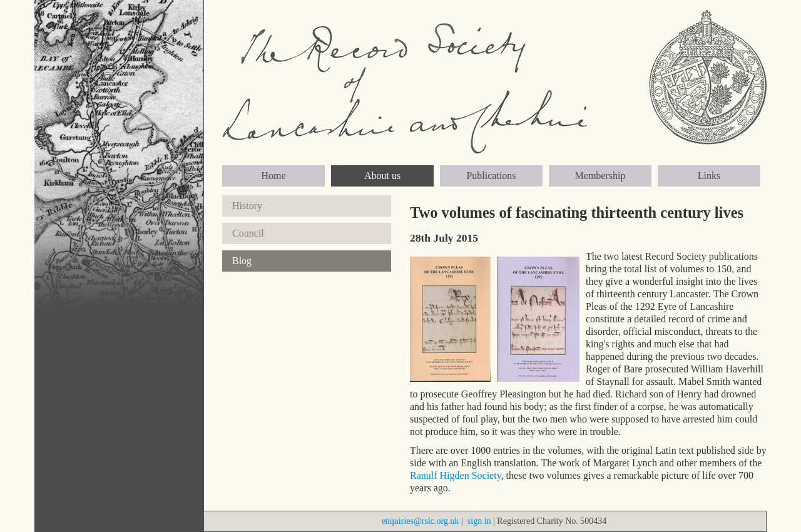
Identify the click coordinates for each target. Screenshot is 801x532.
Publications (491, 176)
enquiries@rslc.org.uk (421, 521)
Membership (600, 176)
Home (273, 176)
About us (382, 176)
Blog (242, 261)
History (247, 206)
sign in (479, 521)
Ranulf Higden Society (456, 475)
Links (709, 176)
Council (248, 233)
